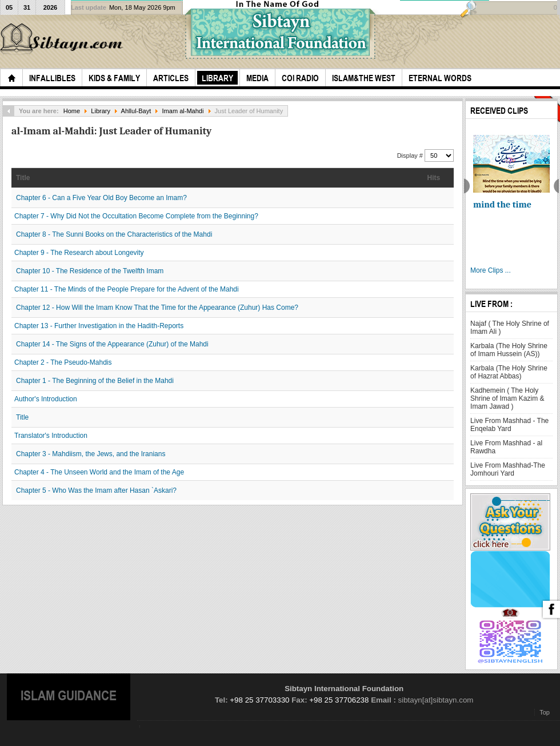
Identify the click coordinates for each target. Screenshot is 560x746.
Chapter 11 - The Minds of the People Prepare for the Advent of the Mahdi (127, 289)
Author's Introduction (46, 399)
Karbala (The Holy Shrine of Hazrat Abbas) (509, 372)
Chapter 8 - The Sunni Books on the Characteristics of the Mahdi (114, 234)
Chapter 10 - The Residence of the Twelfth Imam (90, 271)
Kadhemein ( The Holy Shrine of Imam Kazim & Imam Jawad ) (507, 398)
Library (101, 111)
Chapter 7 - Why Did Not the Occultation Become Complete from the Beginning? (136, 216)
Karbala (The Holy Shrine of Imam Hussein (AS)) (509, 350)
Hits (434, 178)
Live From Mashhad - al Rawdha (506, 447)
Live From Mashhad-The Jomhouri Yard (508, 469)
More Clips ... (491, 270)
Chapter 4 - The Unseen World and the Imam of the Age (99, 472)
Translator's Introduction (51, 436)
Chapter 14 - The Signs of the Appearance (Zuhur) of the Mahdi (112, 344)
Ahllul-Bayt (136, 111)
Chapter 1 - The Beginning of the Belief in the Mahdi (95, 381)
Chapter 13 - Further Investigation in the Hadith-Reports (99, 326)
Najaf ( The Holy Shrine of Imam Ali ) (510, 328)
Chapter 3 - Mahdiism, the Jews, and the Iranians (91, 454)
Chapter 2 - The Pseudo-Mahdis (63, 362)
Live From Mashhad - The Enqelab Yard (509, 425)
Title (23, 178)
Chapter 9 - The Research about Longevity (79, 253)
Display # (411, 155)
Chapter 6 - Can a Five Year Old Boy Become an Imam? (101, 198)
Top (545, 712)
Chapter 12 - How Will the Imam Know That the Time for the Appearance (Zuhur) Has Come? (157, 308)
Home (72, 111)
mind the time (502, 205)
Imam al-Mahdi (183, 111)
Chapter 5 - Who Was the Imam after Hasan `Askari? (96, 490)
